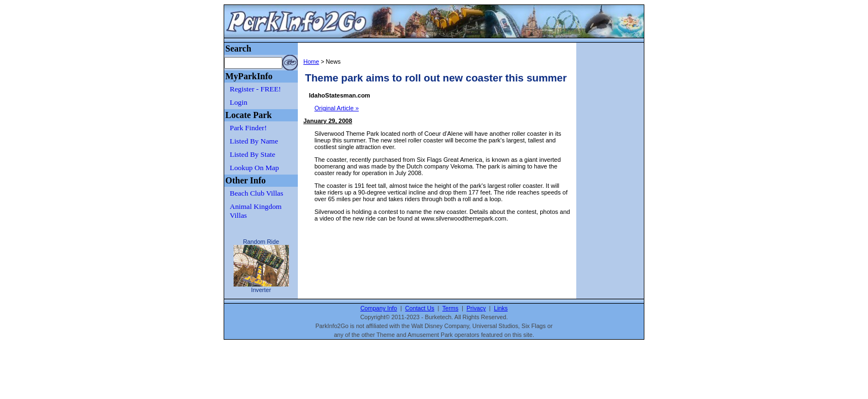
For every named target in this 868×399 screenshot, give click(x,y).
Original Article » (337, 108)
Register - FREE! (255, 89)
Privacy (476, 308)
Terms (450, 308)
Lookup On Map (254, 168)
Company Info (379, 308)
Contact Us (420, 308)
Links (501, 308)
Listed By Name (254, 141)
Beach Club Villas (257, 193)
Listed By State (252, 154)
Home (311, 62)
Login (239, 102)
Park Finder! (248, 128)
